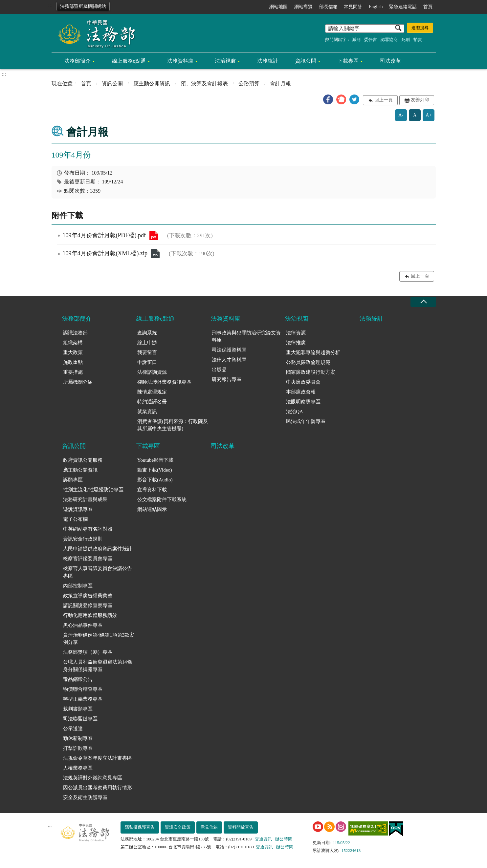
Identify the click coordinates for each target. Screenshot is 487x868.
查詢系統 (147, 333)
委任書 (371, 40)
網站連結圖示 (152, 509)
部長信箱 (328, 7)
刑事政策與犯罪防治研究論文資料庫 (246, 337)
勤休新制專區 (78, 738)
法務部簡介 (77, 61)
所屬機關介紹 (78, 382)
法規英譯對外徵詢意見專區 (93, 778)
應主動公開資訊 (152, 84)
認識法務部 (75, 333)
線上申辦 (147, 343)
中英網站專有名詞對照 (88, 529)
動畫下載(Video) (155, 470)
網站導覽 (303, 7)
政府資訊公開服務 (83, 460)
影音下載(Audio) (155, 480)
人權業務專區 (78, 768)
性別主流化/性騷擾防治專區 (93, 490)
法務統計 (268, 61)
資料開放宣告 (241, 827)
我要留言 (147, 352)
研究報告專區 (227, 379)
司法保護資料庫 (229, 350)
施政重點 (73, 362)
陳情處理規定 (152, 392)
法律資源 (296, 333)
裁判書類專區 (78, 709)
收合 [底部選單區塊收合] (423, 302)
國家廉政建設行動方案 (311, 372)
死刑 (406, 40)
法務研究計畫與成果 (85, 499)
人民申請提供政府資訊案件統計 (98, 549)
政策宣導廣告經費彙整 (88, 596)
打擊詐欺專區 (78, 748)
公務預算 (249, 84)
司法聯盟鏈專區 (80, 719)
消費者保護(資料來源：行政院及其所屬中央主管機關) (173, 425)
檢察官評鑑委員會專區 (88, 559)
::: (50, 5)
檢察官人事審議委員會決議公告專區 (98, 572)
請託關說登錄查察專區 (88, 605)
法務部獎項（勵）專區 (88, 652)
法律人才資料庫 (229, 360)
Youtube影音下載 (155, 460)
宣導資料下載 (152, 490)
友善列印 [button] (420, 100)
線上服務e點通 (129, 61)
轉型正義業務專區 (83, 699)
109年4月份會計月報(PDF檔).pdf (154, 236)
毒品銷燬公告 (78, 679)
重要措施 (73, 372)
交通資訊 (263, 839)
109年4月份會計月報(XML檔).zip (155, 254)
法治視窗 (225, 61)
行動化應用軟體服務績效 (90, 615)
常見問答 (353, 7)
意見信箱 (209, 827)
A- (401, 115)
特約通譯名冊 (152, 402)
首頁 (428, 7)
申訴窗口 (147, 362)
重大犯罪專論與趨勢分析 (313, 352)
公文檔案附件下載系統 (162, 499)
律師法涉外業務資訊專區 (164, 382)
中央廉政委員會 (303, 382)
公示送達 (73, 729)
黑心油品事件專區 (83, 625)
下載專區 (348, 61)
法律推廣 (296, 343)
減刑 (356, 40)
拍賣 (418, 40)
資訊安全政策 (178, 827)
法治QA (295, 412)
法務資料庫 (180, 61)
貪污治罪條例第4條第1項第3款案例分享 (99, 639)
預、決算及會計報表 (204, 84)
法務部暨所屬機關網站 (83, 6)
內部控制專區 (78, 586)
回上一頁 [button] (384, 100)
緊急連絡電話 (403, 7)
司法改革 (390, 61)
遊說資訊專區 (78, 509)
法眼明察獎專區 (303, 402)
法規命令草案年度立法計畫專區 (98, 758)
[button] (328, 99)
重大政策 (73, 352)
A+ (429, 115)
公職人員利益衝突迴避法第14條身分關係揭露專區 (98, 666)
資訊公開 (306, 61)
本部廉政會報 (301, 392)
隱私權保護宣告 (140, 827)
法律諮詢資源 (152, 372)
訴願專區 (73, 480)
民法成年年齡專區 (306, 421)
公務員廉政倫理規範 (308, 362)
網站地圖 (278, 7)
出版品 (219, 370)
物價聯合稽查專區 (83, 689)
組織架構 (73, 343)
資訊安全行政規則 (83, 539)
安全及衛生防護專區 (85, 797)
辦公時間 (284, 839)
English (376, 7)
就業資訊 (147, 412)
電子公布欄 (75, 519)
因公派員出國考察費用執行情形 (98, 788)
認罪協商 (389, 40)
